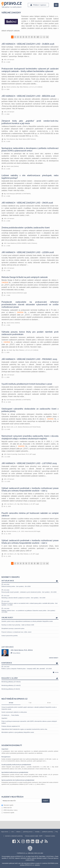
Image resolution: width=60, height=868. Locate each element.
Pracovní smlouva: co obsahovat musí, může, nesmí (16, 632)
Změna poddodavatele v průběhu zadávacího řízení (26, 228)
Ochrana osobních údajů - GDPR (34, 836)
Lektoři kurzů (7, 647)
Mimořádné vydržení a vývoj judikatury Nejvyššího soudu (18, 732)
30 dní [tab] (49, 703)
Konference (30, 663)
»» (47, 37)
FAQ (57, 832)
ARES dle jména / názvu (9, 810)
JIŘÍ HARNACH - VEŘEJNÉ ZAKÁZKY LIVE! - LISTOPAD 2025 (29, 463)
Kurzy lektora (15, 653)
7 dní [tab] (30, 703)
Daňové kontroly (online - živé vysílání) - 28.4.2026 (30, 585)
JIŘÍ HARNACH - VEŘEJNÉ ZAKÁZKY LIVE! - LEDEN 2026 (28, 252)
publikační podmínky (47, 832)
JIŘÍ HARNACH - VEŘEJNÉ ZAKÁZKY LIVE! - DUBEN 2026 (28, 44)
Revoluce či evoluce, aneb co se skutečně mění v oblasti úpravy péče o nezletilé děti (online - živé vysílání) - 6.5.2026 (30, 603)
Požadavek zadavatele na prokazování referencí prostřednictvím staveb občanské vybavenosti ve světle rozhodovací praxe (30, 305)
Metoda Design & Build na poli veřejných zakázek (25, 277)
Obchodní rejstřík (7, 805)
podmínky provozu (28, 832)
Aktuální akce (30, 581)
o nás (12, 832)
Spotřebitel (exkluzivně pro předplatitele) (15, 772)
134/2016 (5, 282)
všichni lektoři (54, 658)
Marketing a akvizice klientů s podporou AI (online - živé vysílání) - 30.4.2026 (30, 597)
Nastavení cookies (50, 836)
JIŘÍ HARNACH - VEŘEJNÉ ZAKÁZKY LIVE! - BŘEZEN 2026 (28, 96)
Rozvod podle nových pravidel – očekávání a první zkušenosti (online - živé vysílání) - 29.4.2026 (30, 591)
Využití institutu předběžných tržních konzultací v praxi (27, 384)
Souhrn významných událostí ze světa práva (14, 712)
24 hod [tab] (11, 703)
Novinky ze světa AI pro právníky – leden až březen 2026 (18, 625)
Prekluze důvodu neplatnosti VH (11, 726)
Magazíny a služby (30, 678)
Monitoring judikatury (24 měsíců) (11, 682)
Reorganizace (6, 757)
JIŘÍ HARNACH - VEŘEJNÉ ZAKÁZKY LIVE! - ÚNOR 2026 (27, 203)
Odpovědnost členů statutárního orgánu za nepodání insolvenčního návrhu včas (24, 729)
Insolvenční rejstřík (8, 813)
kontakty (37, 832)
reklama (18, 832)
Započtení (4, 718)
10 (38, 37)
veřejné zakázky (11, 13)
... (41, 37)
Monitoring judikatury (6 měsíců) (11, 689)
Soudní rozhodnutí (12, 745)
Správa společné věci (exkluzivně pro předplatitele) (18, 780)
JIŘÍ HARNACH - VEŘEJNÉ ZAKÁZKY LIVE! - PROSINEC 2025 (29, 359)
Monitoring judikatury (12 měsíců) (11, 685)
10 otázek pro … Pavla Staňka (10, 715)
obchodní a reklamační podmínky (14, 836)
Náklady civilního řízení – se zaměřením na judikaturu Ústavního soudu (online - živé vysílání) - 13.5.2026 (30, 610)
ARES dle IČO (7, 808)
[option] (30, 653)
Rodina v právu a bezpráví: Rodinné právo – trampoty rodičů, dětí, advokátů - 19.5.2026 (30, 668)
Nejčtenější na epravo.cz (14, 699)
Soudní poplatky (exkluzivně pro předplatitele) (16, 765)
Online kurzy (30, 618)
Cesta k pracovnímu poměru (10, 636)
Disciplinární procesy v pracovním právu (13, 628)
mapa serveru (5, 832)
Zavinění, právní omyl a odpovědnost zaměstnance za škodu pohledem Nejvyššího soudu (27, 621)
